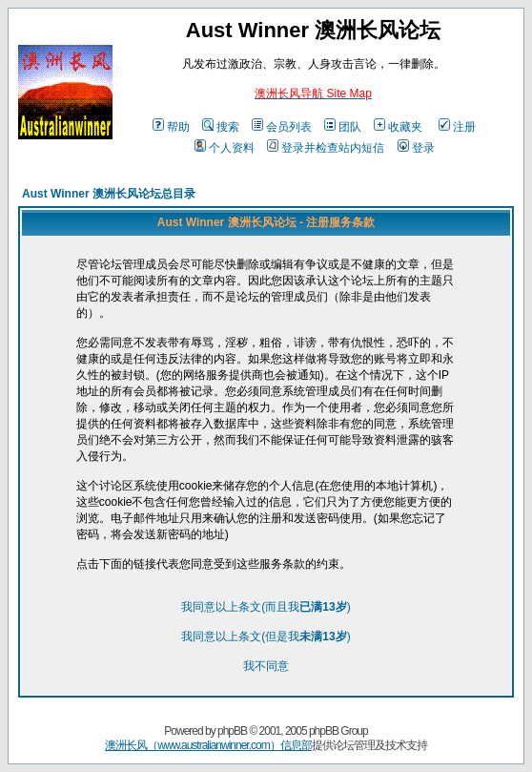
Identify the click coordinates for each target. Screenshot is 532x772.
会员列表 (282, 127)
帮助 (171, 127)
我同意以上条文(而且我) (266, 607)
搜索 (221, 127)
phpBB (232, 731)
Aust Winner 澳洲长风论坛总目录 (109, 194)
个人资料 (225, 148)
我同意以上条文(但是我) (266, 636)
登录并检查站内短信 (326, 148)
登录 (416, 148)
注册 (457, 127)
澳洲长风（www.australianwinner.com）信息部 (208, 745)
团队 (343, 127)
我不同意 (266, 666)
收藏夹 (398, 127)
